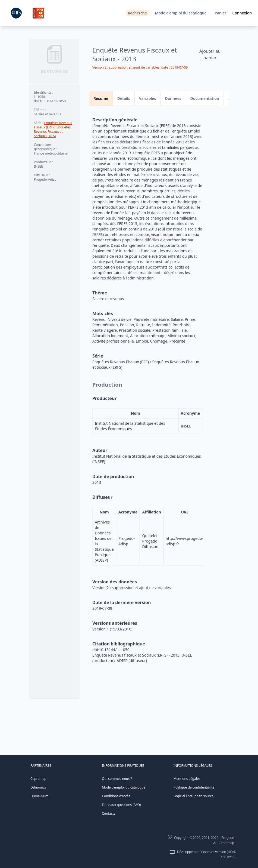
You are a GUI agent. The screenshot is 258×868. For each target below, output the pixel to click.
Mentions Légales (187, 779)
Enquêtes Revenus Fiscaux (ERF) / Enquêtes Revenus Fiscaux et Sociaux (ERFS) (53, 129)
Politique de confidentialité (194, 787)
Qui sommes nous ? (117, 779)
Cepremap (38, 779)
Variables (148, 98)
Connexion (242, 13)
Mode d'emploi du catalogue (181, 13)
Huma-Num (39, 796)
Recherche (137, 13)
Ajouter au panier (210, 54)
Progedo (228, 838)
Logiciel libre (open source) (194, 796)
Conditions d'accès (116, 796)
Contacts (108, 813)
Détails (124, 98)
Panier (220, 13)
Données (173, 98)
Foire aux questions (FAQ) (121, 805)
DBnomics (38, 787)
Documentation (205, 98)
